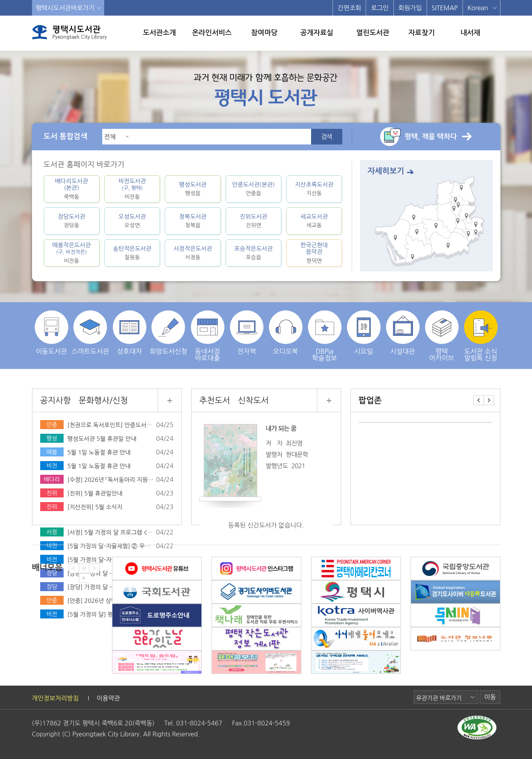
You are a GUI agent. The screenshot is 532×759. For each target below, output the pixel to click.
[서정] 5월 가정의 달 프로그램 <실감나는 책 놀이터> (133, 532)
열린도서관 (373, 33)
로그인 (380, 8)
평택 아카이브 (442, 336)
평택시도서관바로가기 (65, 8)
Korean (478, 8)
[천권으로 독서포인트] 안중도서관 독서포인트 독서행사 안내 (142, 425)
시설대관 (403, 332)
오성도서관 (132, 221)
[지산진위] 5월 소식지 (95, 507)
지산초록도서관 (314, 189)
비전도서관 (132, 189)
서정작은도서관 (193, 253)
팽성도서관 (193, 189)
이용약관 (108, 698)
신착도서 (253, 400)
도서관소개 (159, 33)
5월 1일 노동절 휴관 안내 (99, 452)
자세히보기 (386, 171)
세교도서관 (314, 221)
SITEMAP (445, 8)
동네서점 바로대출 (208, 336)
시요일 (364, 332)
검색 (326, 137)
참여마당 (264, 33)
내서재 (470, 33)
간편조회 (349, 8)
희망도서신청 (169, 332)
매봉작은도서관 (72, 253)
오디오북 (286, 332)
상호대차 (130, 332)
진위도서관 (254, 221)
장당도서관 (72, 221)
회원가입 (410, 8)
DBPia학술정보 (325, 336)
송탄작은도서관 (132, 253)
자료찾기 (422, 33)
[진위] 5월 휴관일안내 (95, 493)
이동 (490, 697)
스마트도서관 (91, 332)
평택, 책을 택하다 (431, 137)
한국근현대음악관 (314, 253)
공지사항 (56, 400)
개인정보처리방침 (55, 698)
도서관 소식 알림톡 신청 (481, 336)
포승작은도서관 (254, 253)
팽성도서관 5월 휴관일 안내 (102, 439)
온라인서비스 (212, 33)
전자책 (247, 332)
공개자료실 (317, 33)
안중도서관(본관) (254, 189)
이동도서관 (52, 332)
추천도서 (215, 400)
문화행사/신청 (103, 400)
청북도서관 (193, 221)
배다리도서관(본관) (72, 189)
